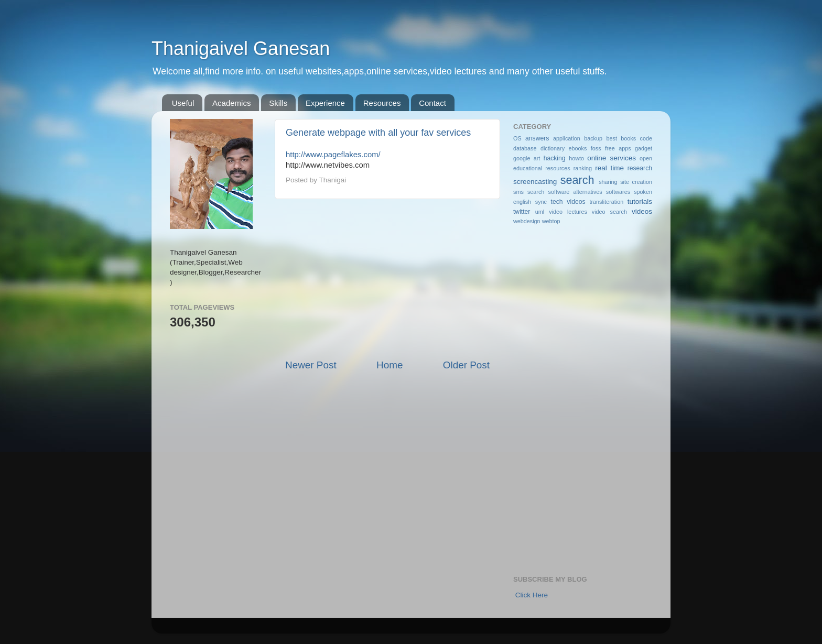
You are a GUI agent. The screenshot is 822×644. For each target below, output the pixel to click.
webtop (551, 221)
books (628, 138)
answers (537, 138)
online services (612, 158)
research (640, 168)
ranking (583, 168)
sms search (529, 192)
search (577, 180)
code (646, 138)
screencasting (535, 182)
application (567, 138)
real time (609, 168)
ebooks (578, 148)
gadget (643, 148)
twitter (522, 212)
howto (576, 158)
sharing (608, 182)
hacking (555, 158)
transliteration (606, 202)
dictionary (553, 148)
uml (540, 212)
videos (642, 211)
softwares (618, 192)
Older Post (466, 365)
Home (390, 365)
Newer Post (311, 365)
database (525, 148)
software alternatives (575, 192)
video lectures (568, 212)
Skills (278, 103)
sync (541, 202)
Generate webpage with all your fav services (378, 133)
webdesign (527, 221)
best (611, 138)
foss (596, 148)
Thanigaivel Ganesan (241, 48)
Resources (382, 103)
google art (527, 158)
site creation (636, 182)
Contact (432, 103)
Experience (325, 103)
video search (609, 212)
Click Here (532, 595)
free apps (618, 148)
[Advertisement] (387, 279)
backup (593, 138)
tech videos (568, 202)
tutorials (640, 201)
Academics (231, 103)
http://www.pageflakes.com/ (333, 155)
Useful (183, 103)
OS (517, 138)
